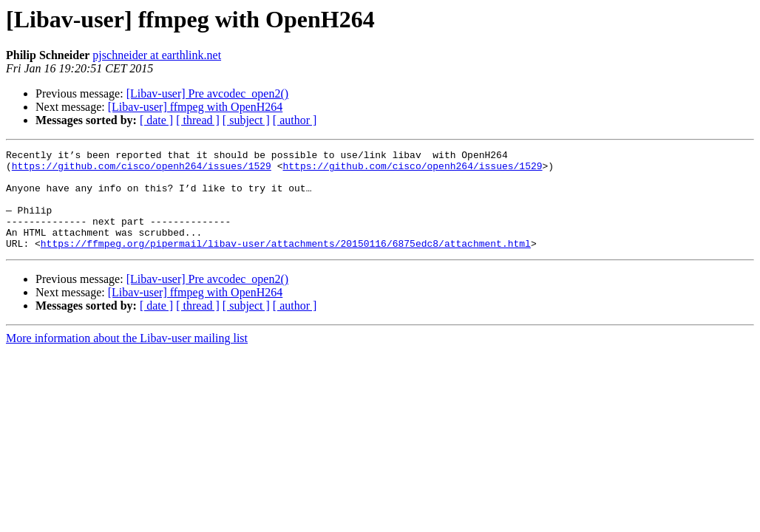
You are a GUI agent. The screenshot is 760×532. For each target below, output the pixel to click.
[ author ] (295, 120)
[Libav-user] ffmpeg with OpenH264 (196, 107)
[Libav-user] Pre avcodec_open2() (207, 93)
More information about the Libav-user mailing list (127, 358)
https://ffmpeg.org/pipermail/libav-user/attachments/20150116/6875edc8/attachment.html (286, 263)
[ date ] (156, 120)
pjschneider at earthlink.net (157, 55)
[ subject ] (246, 120)
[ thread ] (198, 120)
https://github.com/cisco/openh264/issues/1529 (142, 170)
